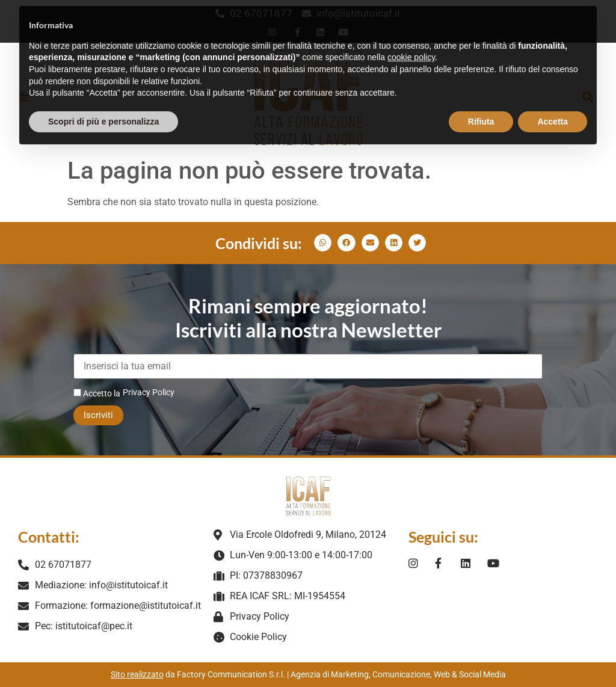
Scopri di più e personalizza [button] (103, 98)
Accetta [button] (553, 98)
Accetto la (97, 393)
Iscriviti (98, 415)
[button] (323, 243)
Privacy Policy (149, 392)
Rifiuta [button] (481, 98)
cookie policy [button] (411, 34)
